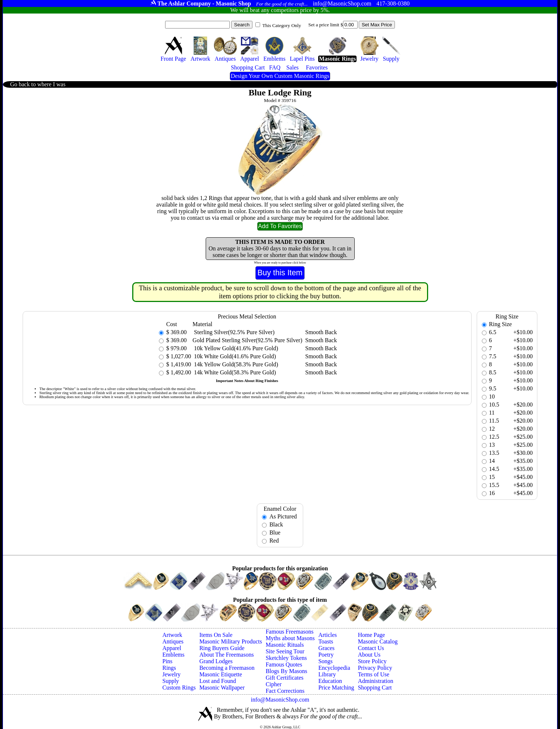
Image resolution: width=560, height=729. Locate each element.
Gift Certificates (285, 678)
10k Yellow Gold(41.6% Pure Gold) (235, 348)
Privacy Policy (375, 668)
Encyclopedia (334, 668)
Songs (325, 661)
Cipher (274, 684)
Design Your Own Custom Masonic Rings (280, 76)
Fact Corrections (285, 691)
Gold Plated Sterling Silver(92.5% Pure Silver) (247, 340)
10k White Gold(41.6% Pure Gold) (234, 356)
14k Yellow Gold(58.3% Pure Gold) (235, 364)
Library (327, 674)
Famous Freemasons (289, 632)
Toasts (326, 641)
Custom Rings (179, 688)
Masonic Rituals (285, 645)
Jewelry (172, 674)
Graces (326, 648)
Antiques (173, 641)
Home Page (372, 635)
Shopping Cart (375, 688)
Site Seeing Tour (285, 651)
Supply (171, 681)
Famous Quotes (284, 664)
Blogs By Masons (286, 671)
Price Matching (336, 688)
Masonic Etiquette (221, 674)
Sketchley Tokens (286, 658)
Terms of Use (374, 674)
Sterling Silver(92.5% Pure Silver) (233, 332)
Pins (168, 661)
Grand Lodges (216, 661)
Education (330, 681)
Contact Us (371, 648)
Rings (169, 668)
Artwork (172, 635)
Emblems (174, 655)
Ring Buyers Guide (222, 648)
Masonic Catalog (378, 641)
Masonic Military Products (231, 641)
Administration (376, 681)
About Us (369, 655)
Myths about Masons (290, 638)
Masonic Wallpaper (222, 688)
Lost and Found (218, 681)
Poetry (326, 655)
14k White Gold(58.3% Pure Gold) (234, 372)
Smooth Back (321, 332)
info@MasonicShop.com (280, 700)
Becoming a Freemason (227, 668)
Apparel (172, 648)
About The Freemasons (227, 655)
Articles (327, 635)
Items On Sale (216, 635)
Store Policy (372, 661)
